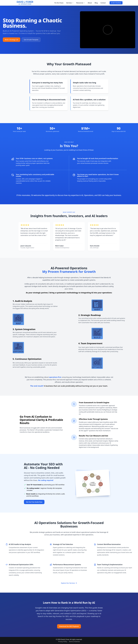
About (90, 3)
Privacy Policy (63, 642)
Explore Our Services (69, 583)
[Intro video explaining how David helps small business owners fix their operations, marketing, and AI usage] (108, 30)
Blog (96, 3)
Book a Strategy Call (12, 40)
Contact (103, 3)
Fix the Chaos (59, 3)
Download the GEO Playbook (69, 626)
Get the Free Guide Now (34, 502)
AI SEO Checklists (116, 3)
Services (70, 3)
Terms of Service (74, 642)
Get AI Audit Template (31, 40)
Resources (81, 3)
